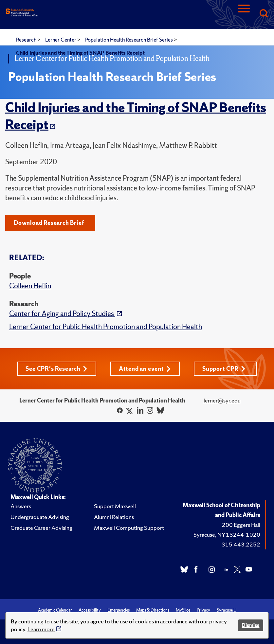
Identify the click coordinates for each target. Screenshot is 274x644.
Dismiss (250, 625)
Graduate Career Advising (41, 528)
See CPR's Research (56, 369)
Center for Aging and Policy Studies (62, 314)
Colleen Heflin (30, 286)
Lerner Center (61, 40)
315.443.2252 (241, 544)
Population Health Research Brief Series (129, 40)
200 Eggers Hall (241, 525)
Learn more (41, 629)
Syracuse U (227, 610)
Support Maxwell (115, 506)
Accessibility (90, 610)
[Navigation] (244, 14)
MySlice (183, 610)
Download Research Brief (49, 223)
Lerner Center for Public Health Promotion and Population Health (106, 327)
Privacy (203, 610)
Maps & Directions (153, 610)
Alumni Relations (114, 517)
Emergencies (119, 610)
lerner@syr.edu (222, 400)
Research (27, 40)
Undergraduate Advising (40, 517)
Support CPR (224, 369)
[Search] (264, 14)
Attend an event (145, 369)
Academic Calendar (55, 610)
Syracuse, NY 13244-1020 (227, 535)
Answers (21, 506)
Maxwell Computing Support (129, 528)
